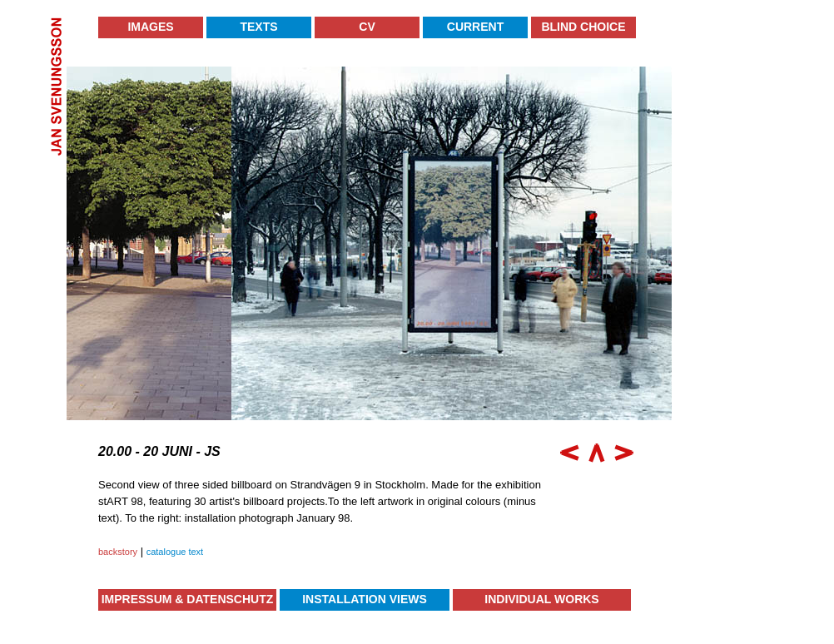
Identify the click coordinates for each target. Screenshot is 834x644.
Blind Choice (583, 27)
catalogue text (175, 552)
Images (150, 27)
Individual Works (541, 599)
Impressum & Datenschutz (188, 599)
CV (367, 27)
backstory (118, 552)
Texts (258, 27)
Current (475, 27)
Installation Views (365, 599)
